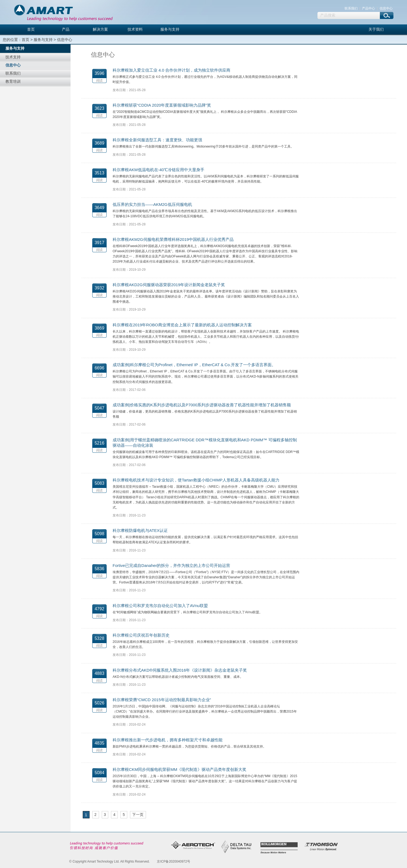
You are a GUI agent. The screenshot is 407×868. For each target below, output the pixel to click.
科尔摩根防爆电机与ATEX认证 (140, 530)
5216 (100, 443)
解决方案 (100, 29)
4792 (100, 609)
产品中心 (368, 8)
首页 (31, 29)
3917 (100, 243)
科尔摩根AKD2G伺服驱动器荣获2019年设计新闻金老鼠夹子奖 (169, 285)
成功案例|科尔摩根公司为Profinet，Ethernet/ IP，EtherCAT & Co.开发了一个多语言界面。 (194, 365)
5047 (100, 408)
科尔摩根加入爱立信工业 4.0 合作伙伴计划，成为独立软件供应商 (171, 70)
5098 (100, 534)
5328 (100, 638)
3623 (100, 108)
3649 (100, 208)
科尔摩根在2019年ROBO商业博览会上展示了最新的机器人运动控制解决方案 (182, 325)
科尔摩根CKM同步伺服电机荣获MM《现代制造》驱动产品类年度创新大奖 (179, 769)
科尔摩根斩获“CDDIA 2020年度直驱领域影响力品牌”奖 (162, 105)
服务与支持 (170, 29)
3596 (100, 73)
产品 (66, 29)
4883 (100, 673)
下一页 (138, 815)
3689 (100, 143)
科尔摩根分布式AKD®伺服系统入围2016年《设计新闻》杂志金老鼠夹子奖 (180, 670)
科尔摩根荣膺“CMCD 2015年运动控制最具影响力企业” (162, 700)
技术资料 (135, 29)
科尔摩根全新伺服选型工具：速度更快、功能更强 (157, 140)
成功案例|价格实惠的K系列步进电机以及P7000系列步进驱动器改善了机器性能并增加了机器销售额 (202, 405)
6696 (100, 368)
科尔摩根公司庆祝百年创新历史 (141, 635)
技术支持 (13, 57)
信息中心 (386, 8)
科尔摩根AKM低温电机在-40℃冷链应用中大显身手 (158, 170)
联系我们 (351, 8)
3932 (100, 288)
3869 (100, 328)
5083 (100, 483)
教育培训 (13, 81)
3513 (100, 173)
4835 (100, 743)
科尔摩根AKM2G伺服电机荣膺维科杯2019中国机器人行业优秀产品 (173, 239)
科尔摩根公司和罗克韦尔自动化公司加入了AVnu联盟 (160, 606)
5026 (100, 703)
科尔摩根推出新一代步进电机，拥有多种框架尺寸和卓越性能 (168, 740)
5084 (100, 773)
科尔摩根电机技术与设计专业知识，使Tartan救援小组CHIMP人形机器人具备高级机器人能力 (196, 480)
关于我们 (376, 29)
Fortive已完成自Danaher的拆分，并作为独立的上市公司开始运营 (171, 565)
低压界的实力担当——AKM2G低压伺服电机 (152, 204)
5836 (100, 569)
